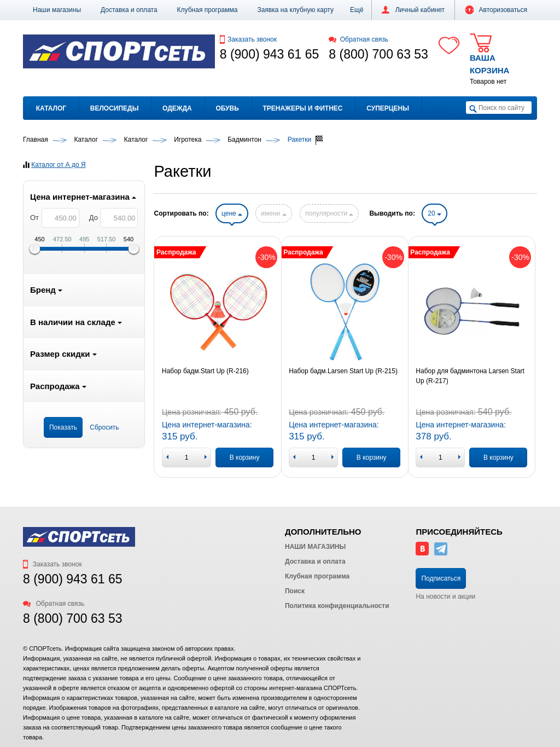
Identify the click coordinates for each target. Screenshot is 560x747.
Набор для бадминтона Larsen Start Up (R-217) (470, 376)
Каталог (51, 108)
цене (232, 213)
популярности (329, 213)
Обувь (227, 108)
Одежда (177, 108)
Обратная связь (358, 39)
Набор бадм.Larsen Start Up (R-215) (343, 371)
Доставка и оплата (129, 10)
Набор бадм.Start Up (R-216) (205, 371)
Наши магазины (57, 10)
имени (273, 213)
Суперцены (388, 108)
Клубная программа (208, 10)
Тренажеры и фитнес (302, 108)
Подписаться (441, 578)
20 (434, 213)
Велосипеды (115, 108)
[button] (357, 10)
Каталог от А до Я (58, 165)
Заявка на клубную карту (295, 10)
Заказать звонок (248, 39)
